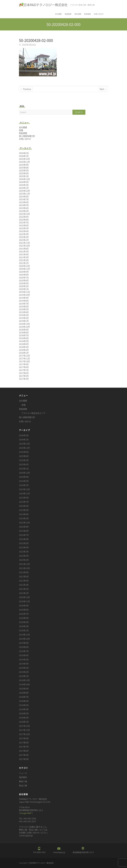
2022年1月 (24, 240)
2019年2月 (24, 318)
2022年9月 (24, 217)
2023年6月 (24, 202)
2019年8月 (24, 301)
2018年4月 (24, 344)
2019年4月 (24, 312)
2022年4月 (24, 231)
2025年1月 (24, 176)
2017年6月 (24, 373)
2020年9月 (24, 272)
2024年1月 (24, 188)
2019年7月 (24, 304)
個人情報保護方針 (27, 136)
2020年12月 (24, 266)
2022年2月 (24, 237)
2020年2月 (24, 286)
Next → (103, 89)
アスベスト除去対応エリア (34, 413)
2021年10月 (24, 246)
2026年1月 (24, 156)
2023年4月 (24, 208)
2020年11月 (24, 269)
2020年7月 (24, 277)
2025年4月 (24, 173)
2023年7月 (24, 199)
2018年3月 (24, 347)
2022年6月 (24, 225)
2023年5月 (24, 205)
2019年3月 (24, 315)
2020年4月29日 (29, 45)
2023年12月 (24, 191)
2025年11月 (24, 162)
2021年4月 (24, 254)
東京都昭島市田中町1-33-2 (83, 852)
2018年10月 (24, 327)
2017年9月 (24, 364)
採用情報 (87, 14)
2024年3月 (24, 185)
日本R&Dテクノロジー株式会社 (46, 5)
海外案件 (23, 777)
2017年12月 (24, 356)
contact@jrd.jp (59, 852)
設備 (21, 130)
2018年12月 (24, 324)
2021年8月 (24, 249)
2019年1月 (24, 321)
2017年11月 (24, 358)
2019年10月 (24, 295)
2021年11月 (24, 243)
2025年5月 (24, 170)
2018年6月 (24, 338)
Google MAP (26, 813)
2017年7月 (24, 370)
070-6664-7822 (39, 852)
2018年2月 (24, 350)
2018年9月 (24, 330)
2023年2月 (24, 211)
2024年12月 (24, 179)
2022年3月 (24, 234)
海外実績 (78, 14)
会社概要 (58, 14)
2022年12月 (24, 214)
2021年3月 (24, 257)
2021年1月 (24, 263)
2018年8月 (24, 332)
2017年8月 (24, 367)
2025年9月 (24, 165)
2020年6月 (24, 280)
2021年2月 (24, 260)
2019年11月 (24, 292)
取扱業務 (68, 14)
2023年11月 (24, 194)
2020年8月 (24, 275)
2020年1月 (24, 289)
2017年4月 (24, 376)
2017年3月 (24, 379)
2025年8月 (24, 168)
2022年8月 (24, 220)
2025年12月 (24, 159)
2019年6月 (24, 306)
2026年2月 (24, 153)
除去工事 (23, 785)
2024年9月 (24, 182)
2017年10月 (24, 361)
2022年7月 (24, 223)
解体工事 (23, 781)
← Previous (26, 89)
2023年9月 (24, 196)
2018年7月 (24, 335)
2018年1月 (24, 353)
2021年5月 (24, 251)
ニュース (23, 773)
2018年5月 (24, 341)
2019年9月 (24, 298)
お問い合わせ (99, 14)
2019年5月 (24, 309)
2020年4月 (24, 283)
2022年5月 (24, 228)
